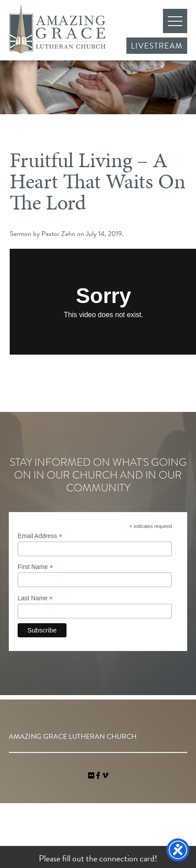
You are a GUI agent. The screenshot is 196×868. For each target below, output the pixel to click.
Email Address (40, 536)
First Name (35, 567)
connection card (127, 858)
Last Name (35, 598)
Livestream (157, 46)
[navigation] (105, 776)
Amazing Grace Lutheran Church (57, 29)
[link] (92, 776)
